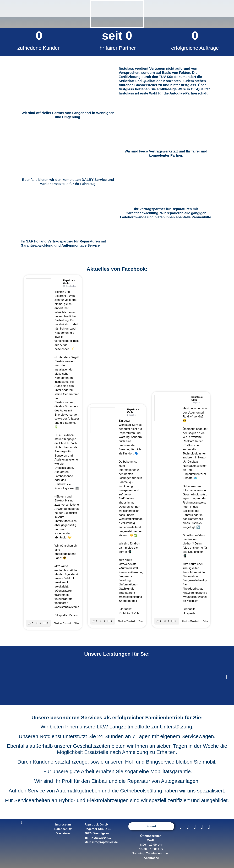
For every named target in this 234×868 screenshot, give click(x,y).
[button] (8, 677)
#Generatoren (64, 591)
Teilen (77, 623)
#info (202, 572)
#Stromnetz (62, 595)
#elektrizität (62, 587)
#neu (200, 564)
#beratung (137, 572)
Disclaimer (63, 833)
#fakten (59, 574)
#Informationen (128, 584)
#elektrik (69, 578)
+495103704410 (101, 838)
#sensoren (61, 603)
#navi (186, 593)
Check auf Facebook (63, 623)
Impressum (63, 825)
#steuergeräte (64, 599)
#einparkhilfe (199, 593)
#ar (185, 584)
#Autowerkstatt (128, 568)
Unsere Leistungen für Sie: (117, 654)
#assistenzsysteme (67, 607)
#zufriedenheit (128, 601)
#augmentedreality (195, 580)
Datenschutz (63, 829)
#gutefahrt (71, 574)
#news (59, 578)
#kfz (57, 566)
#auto (64, 566)
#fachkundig (127, 589)
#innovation (190, 576)
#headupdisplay (193, 589)
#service (124, 572)
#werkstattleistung (130, 597)
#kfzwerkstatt (127, 564)
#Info (74, 570)
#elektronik (62, 582)
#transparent (127, 593)
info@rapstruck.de (105, 842)
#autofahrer (62, 570)
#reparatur (125, 576)
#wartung (125, 580)
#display (192, 601)
